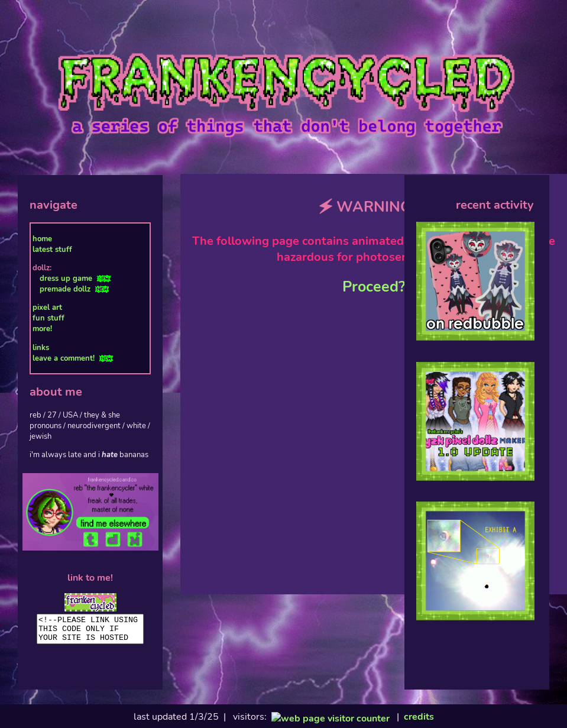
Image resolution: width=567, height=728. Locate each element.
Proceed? (374, 287)
